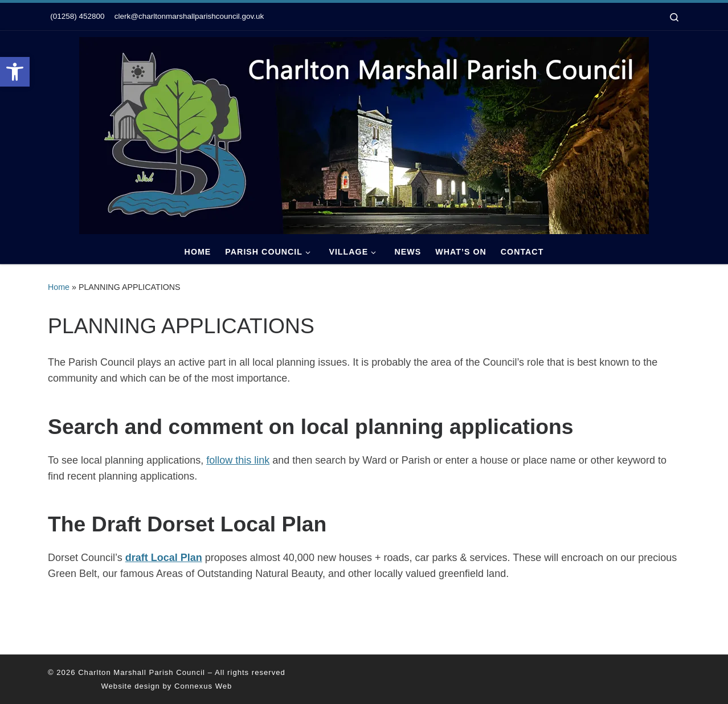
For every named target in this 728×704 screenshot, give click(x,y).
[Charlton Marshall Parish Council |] (364, 134)
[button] (15, 72)
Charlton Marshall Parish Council (142, 672)
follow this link (238, 460)
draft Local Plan (164, 558)
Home (59, 287)
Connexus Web (203, 686)
